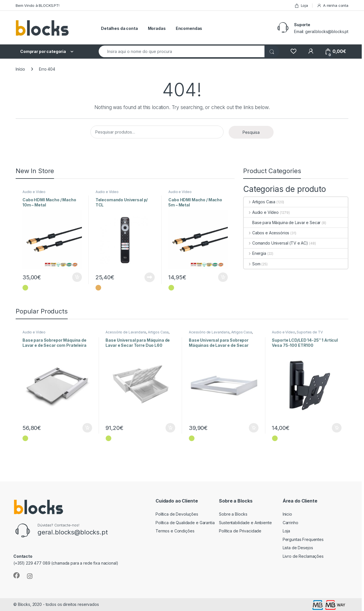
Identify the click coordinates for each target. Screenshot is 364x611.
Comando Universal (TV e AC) (276, 243)
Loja (301, 6)
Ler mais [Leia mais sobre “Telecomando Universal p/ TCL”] (150, 277)
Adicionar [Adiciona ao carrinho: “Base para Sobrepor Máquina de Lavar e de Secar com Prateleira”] (87, 428)
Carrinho (290, 523)
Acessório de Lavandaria (126, 332)
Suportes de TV (310, 332)
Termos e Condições (175, 531)
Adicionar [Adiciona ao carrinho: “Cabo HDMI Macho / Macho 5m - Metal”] (223, 277)
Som (252, 264)
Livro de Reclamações (303, 556)
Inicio (287, 514)
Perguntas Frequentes (303, 539)
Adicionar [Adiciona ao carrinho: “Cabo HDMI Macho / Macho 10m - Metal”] (77, 277)
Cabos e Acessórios (266, 233)
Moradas (157, 28)
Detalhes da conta (119, 28)
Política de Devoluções (177, 514)
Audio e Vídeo (34, 192)
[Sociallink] (16, 575)
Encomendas (189, 28)
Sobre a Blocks (233, 514)
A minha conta (333, 6)
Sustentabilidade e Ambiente (245, 523)
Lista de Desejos (298, 548)
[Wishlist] (293, 51)
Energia (255, 253)
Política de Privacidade (240, 531)
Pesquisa (251, 132)
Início (20, 69)
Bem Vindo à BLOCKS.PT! (38, 5)
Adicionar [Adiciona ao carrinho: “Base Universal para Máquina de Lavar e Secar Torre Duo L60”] (170, 428)
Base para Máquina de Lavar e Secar (282, 223)
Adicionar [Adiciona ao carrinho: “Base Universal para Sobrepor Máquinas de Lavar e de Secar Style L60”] (254, 428)
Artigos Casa (259, 202)
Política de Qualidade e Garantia (185, 523)
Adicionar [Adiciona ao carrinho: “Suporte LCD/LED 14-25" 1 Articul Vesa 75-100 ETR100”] (337, 428)
